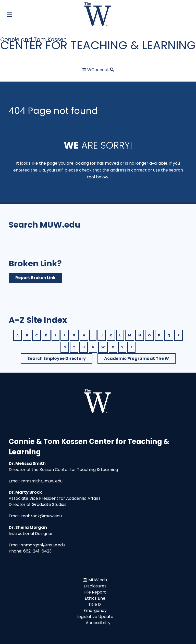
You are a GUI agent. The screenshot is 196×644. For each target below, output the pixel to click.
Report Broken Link (35, 278)
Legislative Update (95, 617)
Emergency (95, 610)
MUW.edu (98, 580)
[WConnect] (96, 70)
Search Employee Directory (57, 358)
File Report (95, 592)
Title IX (95, 604)
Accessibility (98, 623)
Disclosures (95, 586)
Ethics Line (95, 598)
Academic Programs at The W (137, 358)
